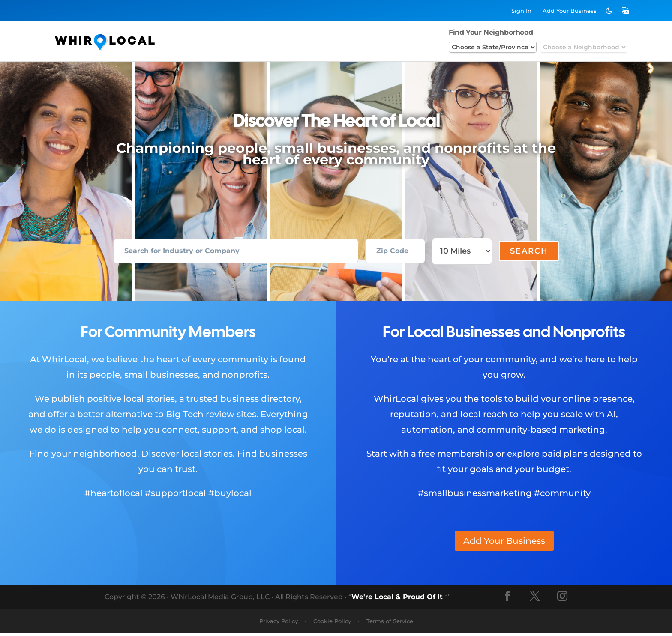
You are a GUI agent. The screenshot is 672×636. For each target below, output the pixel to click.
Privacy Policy (279, 624)
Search (529, 253)
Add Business (570, 11)
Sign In (521, 11)
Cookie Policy (332, 624)
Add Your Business (504, 544)
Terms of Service (390, 624)
